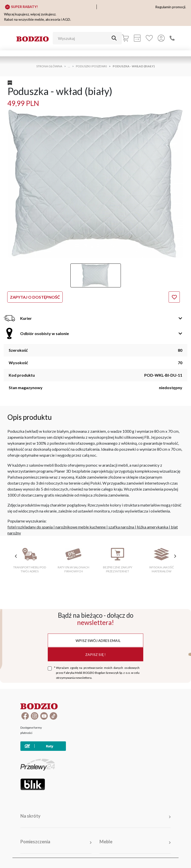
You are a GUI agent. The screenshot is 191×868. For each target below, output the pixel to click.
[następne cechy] (175, 556)
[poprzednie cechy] (16, 556)
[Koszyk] (125, 38)
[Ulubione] (149, 38)
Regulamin (107, 858)
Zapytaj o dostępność (35, 297)
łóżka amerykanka (152, 527)
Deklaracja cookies (160, 858)
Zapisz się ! (95, 654)
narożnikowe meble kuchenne (81, 527)
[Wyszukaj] (84, 38)
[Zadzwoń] (172, 38)
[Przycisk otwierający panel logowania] (161, 38)
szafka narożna (121, 527)
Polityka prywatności (131, 858)
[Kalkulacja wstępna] (137, 38)
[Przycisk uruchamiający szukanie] (114, 38)
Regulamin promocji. (171, 7)
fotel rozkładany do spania (30, 527)
